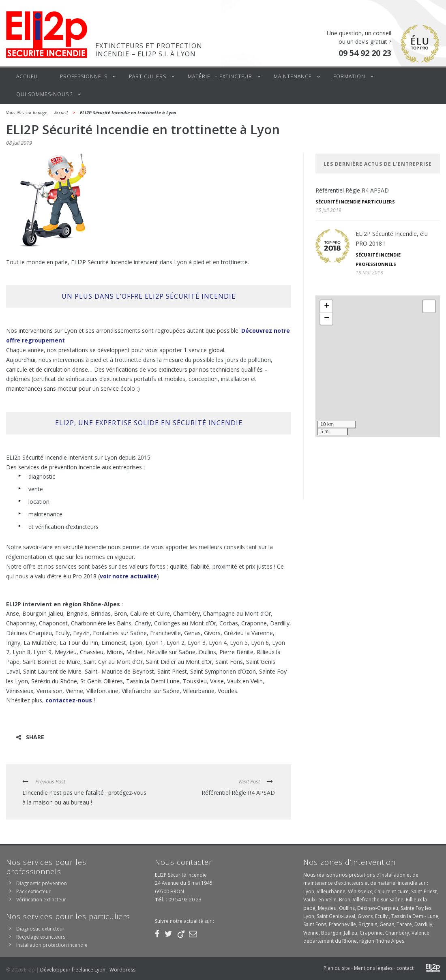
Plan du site (337, 968)
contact (405, 968)
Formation (349, 76)
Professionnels (84, 76)
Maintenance (293, 76)
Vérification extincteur (41, 900)
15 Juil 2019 (328, 210)
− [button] (327, 319)
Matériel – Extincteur (220, 76)
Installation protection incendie (52, 945)
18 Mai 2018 (369, 273)
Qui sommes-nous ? (44, 94)
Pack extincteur (33, 891)
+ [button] (327, 306)
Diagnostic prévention (42, 883)
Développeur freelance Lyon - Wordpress (88, 970)
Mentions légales (373, 968)
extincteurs (351, 883)
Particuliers (148, 76)
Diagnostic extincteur (40, 929)
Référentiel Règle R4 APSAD (352, 190)
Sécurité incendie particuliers (355, 202)
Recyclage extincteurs (41, 937)
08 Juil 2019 (19, 143)
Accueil (27, 76)
